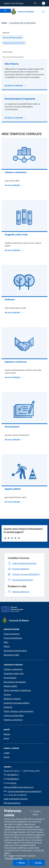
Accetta (38, 863)
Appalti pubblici (10, 686)
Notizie (7, 734)
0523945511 (13, 775)
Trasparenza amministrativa (14, 43)
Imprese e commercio (13, 720)
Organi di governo (12, 634)
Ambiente (8, 707)
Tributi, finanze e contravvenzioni (18, 711)
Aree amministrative (13, 638)
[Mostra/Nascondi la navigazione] (5, 10)
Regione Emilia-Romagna (14, 3)
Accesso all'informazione (12, 37)
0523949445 (13, 779)
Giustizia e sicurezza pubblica (17, 703)
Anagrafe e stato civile (14, 673)
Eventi (7, 757)
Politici (7, 646)
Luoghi (7, 753)
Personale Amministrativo (15, 651)
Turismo (7, 694)
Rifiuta (22, 863)
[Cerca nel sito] (44, 12)
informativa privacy (14, 858)
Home (4, 23)
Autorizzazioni (10, 678)
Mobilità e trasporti (12, 699)
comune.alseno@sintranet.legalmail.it (24, 791)
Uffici (6, 642)
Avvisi (6, 738)
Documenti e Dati (11, 655)
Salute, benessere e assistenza (17, 690)
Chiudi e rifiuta (37, 813)
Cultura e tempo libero (14, 715)
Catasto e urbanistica (13, 669)
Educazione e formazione (15, 682)
